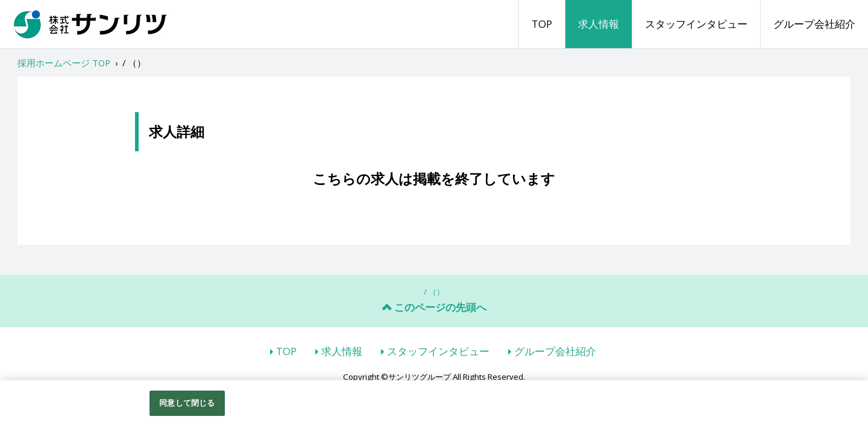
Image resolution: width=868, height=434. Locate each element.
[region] (434, 407)
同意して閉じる (187, 403)
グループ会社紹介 (814, 24)
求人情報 (599, 24)
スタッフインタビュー (696, 24)
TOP (542, 24)
